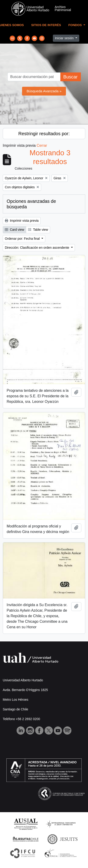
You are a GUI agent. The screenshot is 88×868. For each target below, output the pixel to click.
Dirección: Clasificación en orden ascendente (37, 248)
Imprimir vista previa (22, 221)
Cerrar (42, 145)
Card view (14, 230)
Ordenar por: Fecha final (23, 239)
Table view (38, 230)
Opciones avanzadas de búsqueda (31, 204)
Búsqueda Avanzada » (44, 91)
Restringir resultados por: (44, 134)
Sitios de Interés (46, 25)
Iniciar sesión (65, 38)
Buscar (70, 77)
